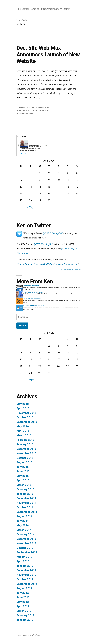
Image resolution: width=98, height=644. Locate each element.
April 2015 (23, 480)
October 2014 (25, 507)
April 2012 (23, 606)
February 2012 (25, 615)
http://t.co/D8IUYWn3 (44, 264)
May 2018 (23, 404)
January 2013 (25, 566)
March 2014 (24, 530)
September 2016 (27, 422)
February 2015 (25, 489)
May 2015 (23, 476)
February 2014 (25, 534)
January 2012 (25, 620)
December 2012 (26, 570)
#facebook (60, 264)
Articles (22, 110)
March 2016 (24, 435)
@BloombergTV (24, 264)
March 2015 (24, 485)
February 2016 (25, 440)
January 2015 (25, 494)
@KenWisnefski (69, 249)
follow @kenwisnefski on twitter (70, 270)
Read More (24, 154)
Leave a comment (26, 113)
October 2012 (25, 579)
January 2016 (25, 444)
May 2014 (23, 525)
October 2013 (25, 548)
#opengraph (72, 264)
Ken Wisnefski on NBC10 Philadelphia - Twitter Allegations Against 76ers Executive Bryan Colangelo (31, 148)
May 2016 (23, 426)
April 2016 (23, 431)
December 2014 (26, 498)
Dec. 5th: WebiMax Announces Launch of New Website (48, 54)
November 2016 (26, 413)
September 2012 (27, 584)
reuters (38, 110)
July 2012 (23, 593)
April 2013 (23, 561)
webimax (45, 110)
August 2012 (24, 588)
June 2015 (23, 471)
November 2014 (26, 503)
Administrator (24, 107)
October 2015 (25, 458)
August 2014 (24, 516)
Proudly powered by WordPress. (29, 635)
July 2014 (23, 521)
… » (31, 289)
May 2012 (23, 602)
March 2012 (24, 611)
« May (30, 207)
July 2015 (23, 467)
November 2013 (26, 543)
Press (28, 110)
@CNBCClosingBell (53, 233)
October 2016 (25, 417)
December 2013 (26, 539)
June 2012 (23, 597)
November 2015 (26, 453)
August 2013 (24, 557)
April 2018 (23, 408)
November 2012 (26, 575)
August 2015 (24, 462)
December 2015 (26, 449)
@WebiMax (22, 253)
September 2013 (27, 552)
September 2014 (27, 512)
